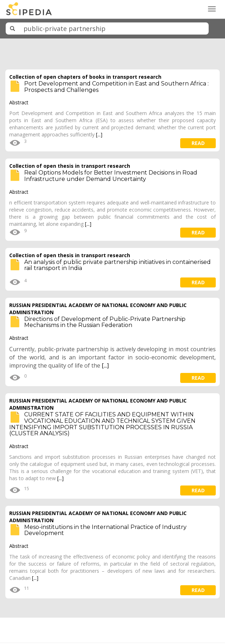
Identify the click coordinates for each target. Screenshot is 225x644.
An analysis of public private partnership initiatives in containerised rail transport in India (117, 265)
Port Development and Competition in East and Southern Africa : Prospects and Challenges (116, 87)
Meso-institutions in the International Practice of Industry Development (105, 530)
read (198, 143)
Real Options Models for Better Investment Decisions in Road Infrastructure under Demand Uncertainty (111, 176)
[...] (99, 134)
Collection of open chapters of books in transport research (85, 77)
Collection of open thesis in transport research (70, 166)
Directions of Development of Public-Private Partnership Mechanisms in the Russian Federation (105, 322)
